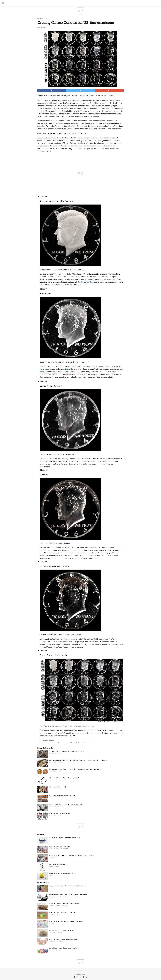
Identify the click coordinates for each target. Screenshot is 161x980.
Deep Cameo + (60, 274)
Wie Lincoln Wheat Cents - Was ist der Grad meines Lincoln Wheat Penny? (75, 769)
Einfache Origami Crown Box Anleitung (62, 873)
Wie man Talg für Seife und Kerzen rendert (64, 904)
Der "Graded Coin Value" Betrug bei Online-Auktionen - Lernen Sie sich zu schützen (78, 760)
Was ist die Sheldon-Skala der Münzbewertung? (66, 805)
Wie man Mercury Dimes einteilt (60, 813)
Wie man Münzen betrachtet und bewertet (64, 778)
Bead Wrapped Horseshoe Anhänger (62, 930)
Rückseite (66, 369)
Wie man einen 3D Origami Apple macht (63, 912)
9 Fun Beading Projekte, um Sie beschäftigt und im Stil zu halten (72, 855)
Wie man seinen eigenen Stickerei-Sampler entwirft (67, 921)
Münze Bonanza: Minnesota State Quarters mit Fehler (68, 895)
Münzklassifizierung (43, 18)
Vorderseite (44, 369)
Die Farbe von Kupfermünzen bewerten (63, 796)
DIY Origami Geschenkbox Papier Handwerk (64, 948)
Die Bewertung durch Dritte (89, 282)
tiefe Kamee (78, 126)
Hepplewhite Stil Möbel (57, 864)
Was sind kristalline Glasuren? (59, 847)
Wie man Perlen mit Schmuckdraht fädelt (64, 939)
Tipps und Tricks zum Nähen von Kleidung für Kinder (68, 886)
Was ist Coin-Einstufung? (58, 787)
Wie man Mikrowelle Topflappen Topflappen (65, 838)
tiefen (43, 111)
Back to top (80, 971)
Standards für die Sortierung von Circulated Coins (66, 751)
